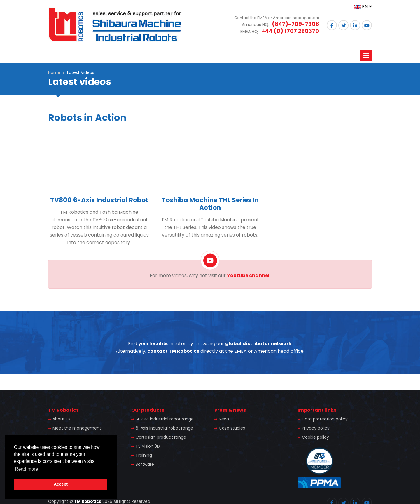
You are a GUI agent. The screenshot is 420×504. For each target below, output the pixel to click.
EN (363, 7)
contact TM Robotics (173, 351)
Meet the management (77, 428)
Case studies (232, 428)
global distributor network (258, 344)
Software (145, 464)
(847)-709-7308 (295, 24)
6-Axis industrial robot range (164, 428)
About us (62, 419)
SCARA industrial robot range (165, 419)
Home (54, 72)
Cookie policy (315, 437)
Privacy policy (316, 428)
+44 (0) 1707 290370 (290, 31)
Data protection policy (325, 419)
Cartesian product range (161, 437)
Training (144, 455)
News (224, 419)
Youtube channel (248, 276)
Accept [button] (61, 484)
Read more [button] (26, 469)
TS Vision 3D (148, 446)
